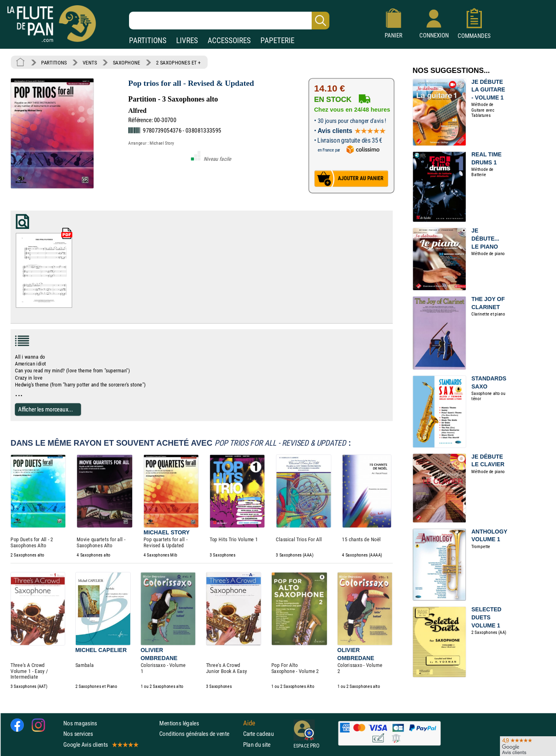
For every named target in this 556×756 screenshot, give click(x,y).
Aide (249, 723)
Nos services (78, 734)
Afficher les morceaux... (46, 409)
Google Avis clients (100, 744)
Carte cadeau (258, 734)
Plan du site (257, 744)
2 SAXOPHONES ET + (178, 62)
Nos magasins (80, 723)
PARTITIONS (148, 40)
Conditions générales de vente (199, 734)
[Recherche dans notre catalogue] (229, 21)
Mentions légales (179, 723)
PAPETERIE (277, 40)
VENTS (90, 62)
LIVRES (187, 40)
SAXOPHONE (127, 62)
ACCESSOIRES (229, 40)
